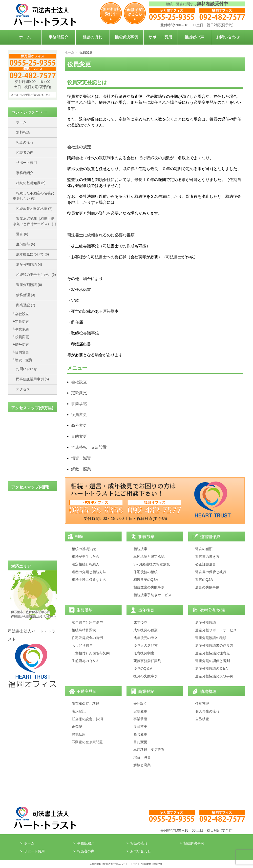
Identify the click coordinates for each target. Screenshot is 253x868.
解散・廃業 (81, 469)
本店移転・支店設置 (89, 447)
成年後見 (140, 622)
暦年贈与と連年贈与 (87, 622)
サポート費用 (160, 37)
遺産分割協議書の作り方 (214, 645)
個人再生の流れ (207, 711)
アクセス (23, 389)
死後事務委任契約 (147, 661)
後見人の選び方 (146, 645)
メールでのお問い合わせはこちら (31, 95)
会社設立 (22, 314)
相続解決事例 (126, 37)
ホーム (25, 37)
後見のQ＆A (143, 668)
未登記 (77, 727)
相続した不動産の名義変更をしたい (33, 196)
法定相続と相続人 (85, 564)
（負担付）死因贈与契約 (91, 653)
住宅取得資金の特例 (87, 638)
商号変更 (22, 345)
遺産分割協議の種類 (211, 638)
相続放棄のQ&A (146, 580)
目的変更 (22, 352)
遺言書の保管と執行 (211, 572)
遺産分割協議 (29, 264)
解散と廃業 (142, 765)
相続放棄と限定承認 (34, 208)
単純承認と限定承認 (149, 557)
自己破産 (202, 719)
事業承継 (22, 329)
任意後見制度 (144, 653)
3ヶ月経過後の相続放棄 (152, 564)
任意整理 (202, 704)
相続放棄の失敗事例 (149, 587)
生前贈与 (26, 244)
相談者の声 (194, 37)
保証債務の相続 (146, 572)
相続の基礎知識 (31, 183)
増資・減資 (24, 360)
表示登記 (79, 711)
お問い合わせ (228, 37)
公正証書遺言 (206, 564)
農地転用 (79, 734)
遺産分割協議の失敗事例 (214, 676)
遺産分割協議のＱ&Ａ (212, 668)
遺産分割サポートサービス (216, 630)
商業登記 (26, 305)
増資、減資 (142, 757)
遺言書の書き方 (207, 557)
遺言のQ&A (204, 580)
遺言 (22, 234)
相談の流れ (92, 37)
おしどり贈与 (82, 645)
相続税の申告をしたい (36, 275)
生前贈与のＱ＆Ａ (85, 661)
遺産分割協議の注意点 (212, 653)
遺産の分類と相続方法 (89, 572)
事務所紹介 (59, 37)
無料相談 (23, 132)
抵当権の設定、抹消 (87, 719)
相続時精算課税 (84, 630)
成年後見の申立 (146, 638)
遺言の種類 (204, 549)
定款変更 (22, 322)
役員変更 (22, 337)
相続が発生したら (85, 557)
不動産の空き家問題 (87, 742)
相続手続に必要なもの (89, 580)
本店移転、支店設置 (149, 750)
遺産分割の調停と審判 (212, 661)
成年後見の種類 (146, 630)
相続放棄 (140, 549)
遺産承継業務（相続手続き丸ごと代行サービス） (34, 221)
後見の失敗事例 (146, 676)
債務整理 (26, 295)
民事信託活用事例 (32, 379)
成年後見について (32, 254)
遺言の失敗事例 (207, 587)
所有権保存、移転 (85, 704)
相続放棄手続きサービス (152, 595)
